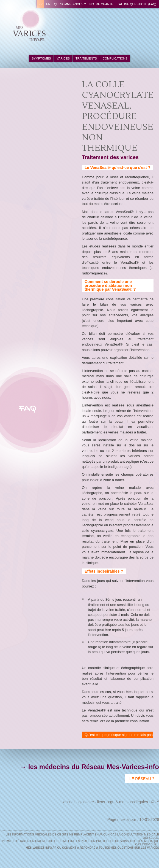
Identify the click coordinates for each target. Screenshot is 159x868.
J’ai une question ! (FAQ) (136, 4)
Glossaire (86, 802)
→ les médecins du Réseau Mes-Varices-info (89, 767)
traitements (86, 58)
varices (63, 58)
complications (115, 58)
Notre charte (101, 4)
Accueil (69, 802)
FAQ (28, 409)
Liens (101, 802)
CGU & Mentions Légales (128, 802)
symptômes (41, 58)
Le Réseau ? (142, 779)
